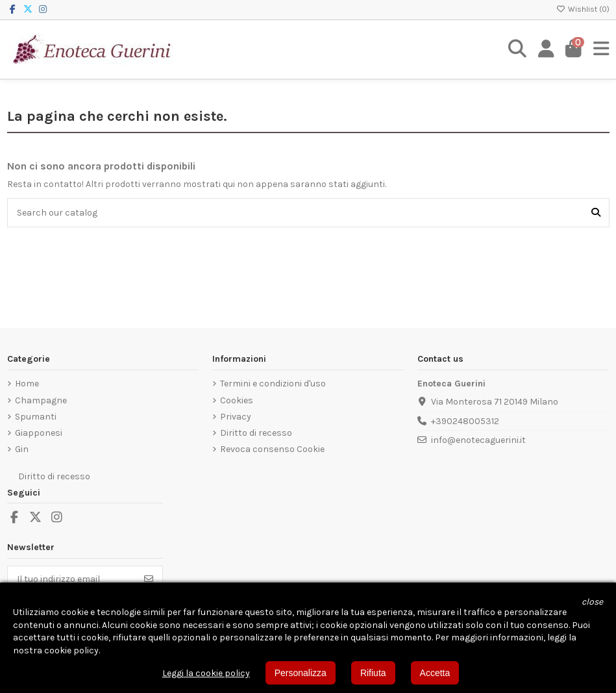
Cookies (237, 400)
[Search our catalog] (596, 213)
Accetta (435, 673)
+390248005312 (465, 421)
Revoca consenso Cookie (272, 449)
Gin (22, 449)
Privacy (236, 417)
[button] (592, 602)
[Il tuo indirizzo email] (72, 579)
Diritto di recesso (256, 433)
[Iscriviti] (149, 579)
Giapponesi (39, 433)
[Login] (546, 49)
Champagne (41, 400)
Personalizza (301, 673)
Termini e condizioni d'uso (273, 384)
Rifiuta (373, 673)
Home (27, 384)
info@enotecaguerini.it (478, 440)
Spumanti (36, 417)
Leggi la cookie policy (206, 673)
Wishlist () (583, 9)
